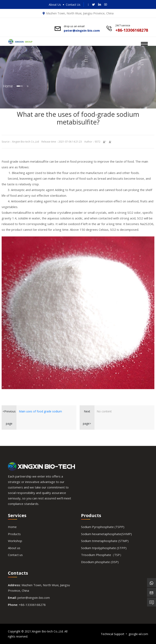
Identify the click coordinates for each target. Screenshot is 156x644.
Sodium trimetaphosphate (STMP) (105, 541)
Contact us (15, 555)
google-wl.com (138, 634)
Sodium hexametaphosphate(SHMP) (106, 534)
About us (14, 548)
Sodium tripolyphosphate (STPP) (104, 548)
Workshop (15, 541)
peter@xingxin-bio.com (34, 598)
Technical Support (113, 634)
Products (14, 534)
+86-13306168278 (32, 605)
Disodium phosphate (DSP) (100, 562)
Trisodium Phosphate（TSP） (102, 555)
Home (8, 86)
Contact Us (73, 5)
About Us (55, 5)
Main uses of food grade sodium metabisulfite (40, 413)
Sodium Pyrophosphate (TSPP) (103, 527)
